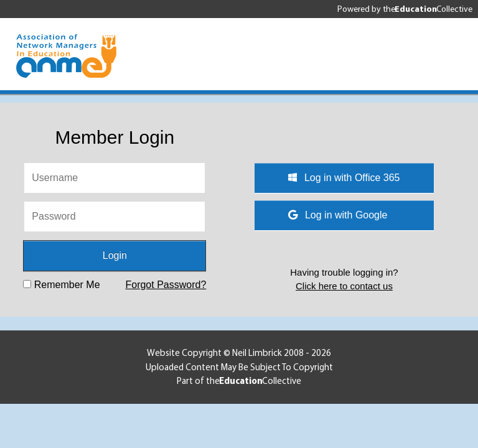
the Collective (428, 9)
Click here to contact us (344, 286)
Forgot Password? (166, 285)
